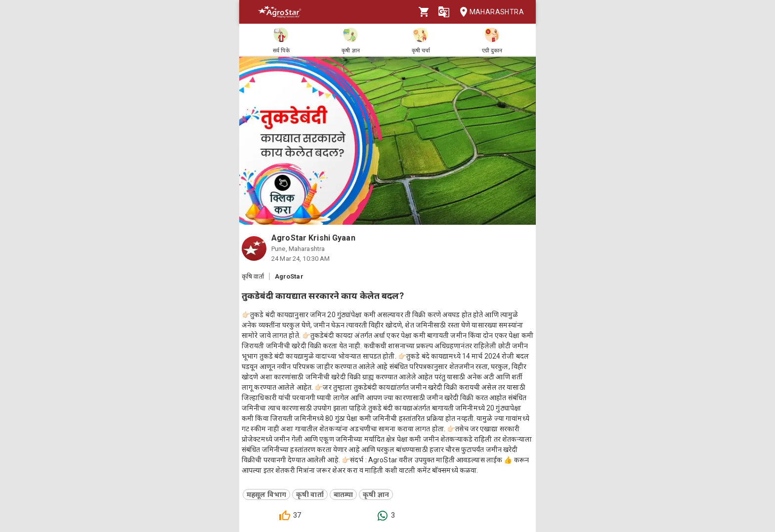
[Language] (444, 12)
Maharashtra (489, 12)
